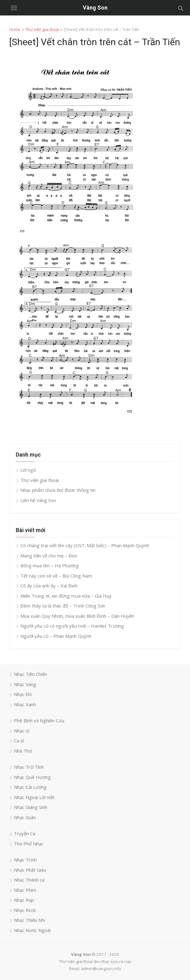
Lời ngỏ (28, 470)
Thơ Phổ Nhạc (29, 844)
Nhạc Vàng (25, 684)
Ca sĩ (19, 741)
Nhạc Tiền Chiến (30, 674)
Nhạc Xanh (25, 704)
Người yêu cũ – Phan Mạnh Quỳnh (56, 636)
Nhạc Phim (25, 890)
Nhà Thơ (23, 751)
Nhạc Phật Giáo (30, 870)
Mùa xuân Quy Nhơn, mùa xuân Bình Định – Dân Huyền (77, 616)
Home (15, 29)
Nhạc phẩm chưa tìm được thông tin (58, 490)
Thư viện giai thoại (42, 29)
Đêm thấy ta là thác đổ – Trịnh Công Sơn (63, 606)
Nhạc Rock (25, 910)
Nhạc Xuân (25, 817)
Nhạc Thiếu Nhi (30, 920)
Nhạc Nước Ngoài (32, 930)
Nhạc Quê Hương (32, 777)
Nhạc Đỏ (23, 694)
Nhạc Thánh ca (29, 880)
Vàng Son (95, 8)
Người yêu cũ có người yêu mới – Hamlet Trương (72, 626)
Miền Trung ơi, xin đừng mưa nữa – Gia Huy (66, 596)
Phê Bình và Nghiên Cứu (39, 720)
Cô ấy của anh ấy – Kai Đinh (49, 586)
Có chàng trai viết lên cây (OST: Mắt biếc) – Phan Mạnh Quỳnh (85, 545)
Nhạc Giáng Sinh (31, 807)
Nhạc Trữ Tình (29, 767)
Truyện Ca (25, 833)
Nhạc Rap (24, 900)
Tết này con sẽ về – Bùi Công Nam (56, 576)
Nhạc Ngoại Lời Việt (34, 797)
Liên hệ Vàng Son (38, 500)
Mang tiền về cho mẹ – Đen (49, 556)
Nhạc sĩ (22, 731)
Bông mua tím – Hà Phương (50, 565)
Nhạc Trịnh (25, 860)
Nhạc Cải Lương (30, 787)
